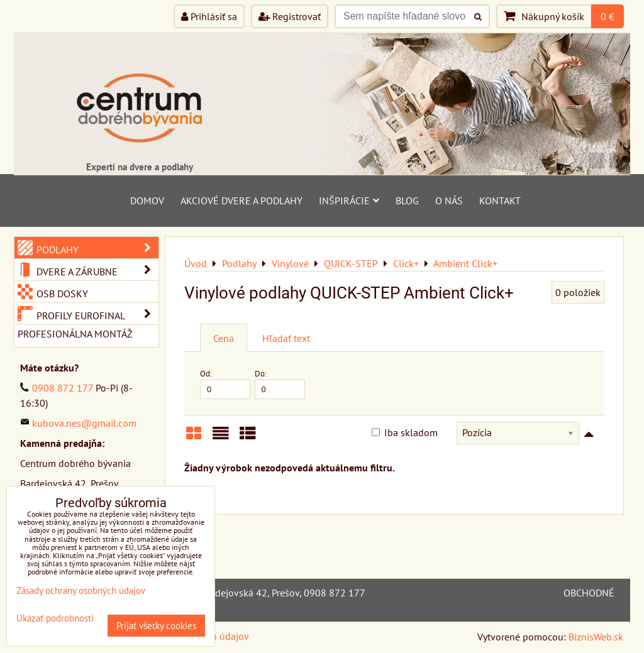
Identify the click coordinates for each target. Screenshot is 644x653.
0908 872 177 (63, 388)
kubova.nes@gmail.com (84, 423)
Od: (225, 384)
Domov (147, 200)
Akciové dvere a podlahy (241, 200)
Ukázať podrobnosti (55, 619)
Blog (407, 200)
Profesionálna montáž (75, 334)
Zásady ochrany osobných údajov (81, 590)
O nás (449, 200)
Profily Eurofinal (96, 314)
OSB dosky (61, 294)
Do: (280, 384)
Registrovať (290, 16)
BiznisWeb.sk (596, 637)
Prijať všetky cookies (156, 626)
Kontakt (500, 200)
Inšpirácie (349, 200)
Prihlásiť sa (209, 16)
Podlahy (96, 248)
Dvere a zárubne (96, 270)
